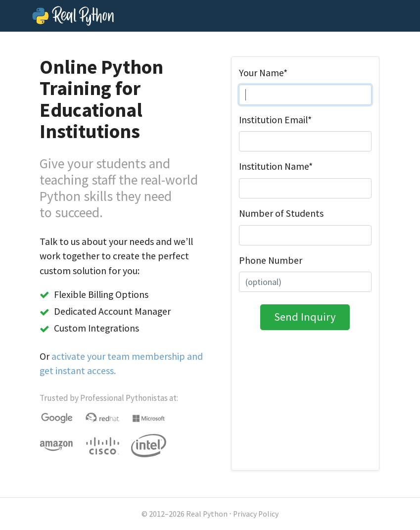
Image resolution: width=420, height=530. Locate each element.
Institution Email (275, 120)
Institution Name (276, 166)
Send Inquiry (305, 317)
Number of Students (281, 213)
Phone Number (271, 260)
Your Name (263, 73)
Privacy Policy (256, 514)
